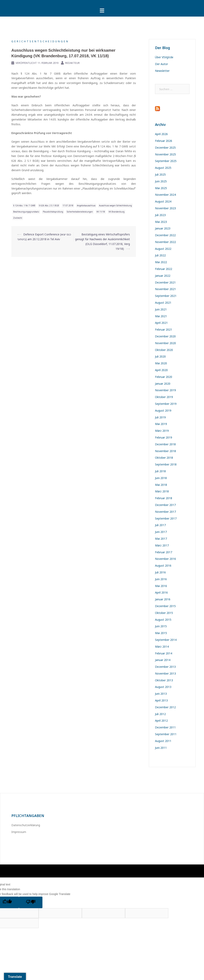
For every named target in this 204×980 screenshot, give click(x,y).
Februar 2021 (164, 329)
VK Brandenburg (117, 212)
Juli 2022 (160, 255)
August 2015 (163, 620)
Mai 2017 (161, 539)
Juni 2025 (161, 181)
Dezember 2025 (165, 148)
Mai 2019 (161, 424)
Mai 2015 (161, 633)
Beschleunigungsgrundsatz (26, 212)
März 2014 (162, 647)
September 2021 (166, 296)
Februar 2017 (164, 552)
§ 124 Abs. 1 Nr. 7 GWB (24, 205)
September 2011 (166, 734)
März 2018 (162, 491)
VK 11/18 (101, 212)
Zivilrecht (18, 218)
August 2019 (163, 410)
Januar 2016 (163, 599)
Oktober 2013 (164, 680)
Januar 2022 (163, 276)
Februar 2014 (164, 653)
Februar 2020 (164, 377)
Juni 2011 (161, 748)
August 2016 (163, 566)
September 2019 (166, 404)
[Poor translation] (31, 902)
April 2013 (161, 700)
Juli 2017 (160, 525)
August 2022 (163, 249)
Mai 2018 (161, 485)
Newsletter (162, 71)
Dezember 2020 (165, 336)
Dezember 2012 (165, 707)
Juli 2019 (160, 417)
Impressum (19, 832)
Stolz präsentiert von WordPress (29, 871)
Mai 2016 (161, 586)
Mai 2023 (161, 222)
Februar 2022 (164, 269)
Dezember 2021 (165, 282)
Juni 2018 (161, 478)
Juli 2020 (160, 356)
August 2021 (163, 303)
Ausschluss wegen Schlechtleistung (115, 205)
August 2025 (163, 168)
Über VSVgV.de (164, 57)
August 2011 (163, 741)
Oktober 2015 (164, 613)
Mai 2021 (161, 316)
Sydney (69, 871)
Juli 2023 (160, 215)
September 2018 (166, 464)
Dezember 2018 (165, 444)
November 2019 (165, 390)
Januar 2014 (163, 660)
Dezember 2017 (165, 505)
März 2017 (162, 545)
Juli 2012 (160, 714)
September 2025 (166, 161)
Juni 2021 (161, 309)
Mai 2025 (161, 188)
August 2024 (163, 201)
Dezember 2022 (165, 235)
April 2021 (161, 323)
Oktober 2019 (164, 397)
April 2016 (161, 592)
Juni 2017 (161, 532)
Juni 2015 (161, 626)
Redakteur (72, 63)
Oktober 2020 (164, 350)
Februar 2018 (164, 498)
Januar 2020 (163, 384)
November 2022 (165, 242)
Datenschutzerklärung (26, 825)
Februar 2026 (164, 141)
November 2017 (165, 512)
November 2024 (165, 195)
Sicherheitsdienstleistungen (80, 212)
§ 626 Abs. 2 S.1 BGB (49, 205)
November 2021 (165, 289)
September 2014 (166, 640)
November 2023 (165, 208)
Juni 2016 (161, 579)
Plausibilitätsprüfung (53, 212)
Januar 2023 (163, 228)
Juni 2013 (161, 694)
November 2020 (165, 343)
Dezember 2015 (165, 606)
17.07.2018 (68, 205)
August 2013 (163, 687)
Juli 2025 (160, 174)
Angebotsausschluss (86, 205)
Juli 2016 (160, 572)
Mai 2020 (161, 363)
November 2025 (165, 154)
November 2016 (165, 559)
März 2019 (162, 431)
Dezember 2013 (165, 667)
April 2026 (161, 134)
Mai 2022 (161, 262)
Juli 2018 (160, 471)
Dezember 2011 (165, 727)
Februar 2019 (164, 437)
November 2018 (165, 451)
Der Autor (161, 64)
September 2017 (166, 518)
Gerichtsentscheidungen (40, 41)
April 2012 (161, 721)
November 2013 (165, 673)
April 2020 (161, 370)
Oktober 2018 (164, 458)
